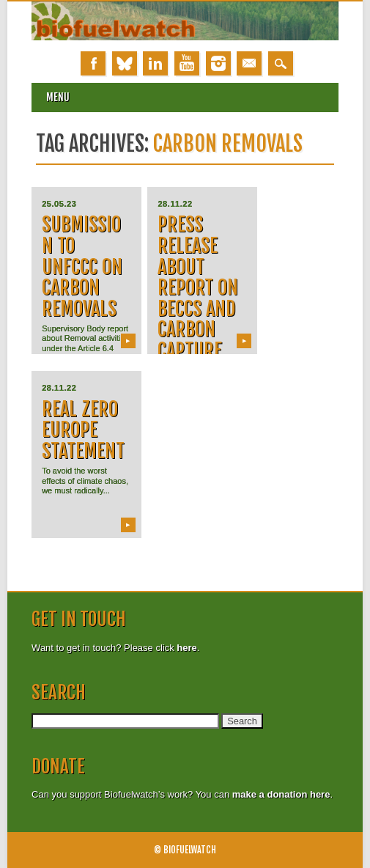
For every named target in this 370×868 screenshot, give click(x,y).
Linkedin (155, 63)
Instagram (218, 63)
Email (249, 63)
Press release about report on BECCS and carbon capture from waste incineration (198, 329)
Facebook (93, 63)
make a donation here (281, 794)
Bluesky (125, 63)
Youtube (187, 63)
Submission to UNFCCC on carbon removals (82, 266)
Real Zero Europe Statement (83, 430)
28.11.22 (175, 204)
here (186, 648)
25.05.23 (59, 204)
